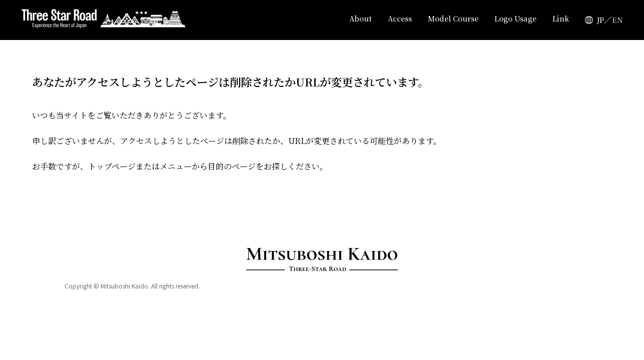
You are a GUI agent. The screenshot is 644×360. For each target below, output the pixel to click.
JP (600, 20)
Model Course (455, 20)
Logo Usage (516, 20)
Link (560, 20)
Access (403, 20)
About (364, 20)
